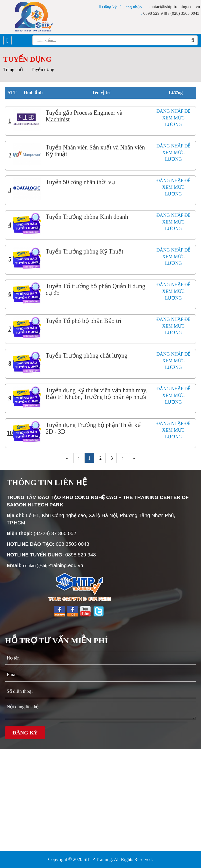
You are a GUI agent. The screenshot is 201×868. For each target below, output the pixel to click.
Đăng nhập (131, 7)
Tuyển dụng (42, 70)
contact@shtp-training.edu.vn (173, 7)
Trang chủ (13, 70)
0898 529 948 (154, 13)
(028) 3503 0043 (185, 13)
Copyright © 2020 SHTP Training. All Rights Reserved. (101, 859)
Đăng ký (108, 7)
